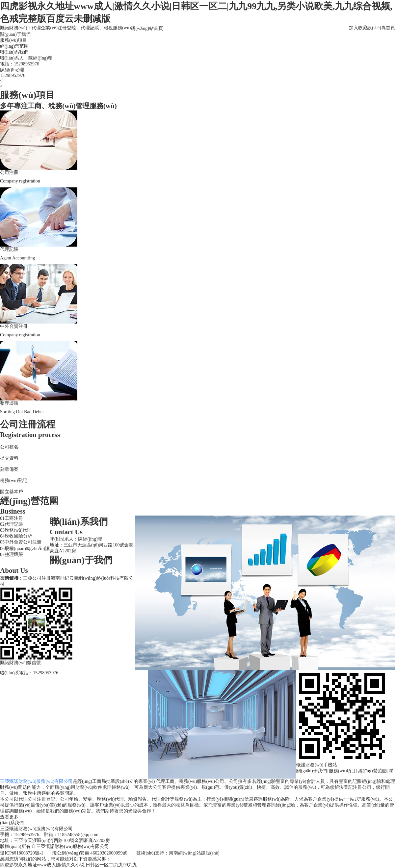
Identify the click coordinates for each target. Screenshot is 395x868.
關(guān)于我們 (15, 34)
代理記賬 (14, 524)
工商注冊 (14, 518)
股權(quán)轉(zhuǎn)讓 (27, 549)
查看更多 (9, 817)
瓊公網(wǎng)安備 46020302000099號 (90, 853)
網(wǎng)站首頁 (147, 28)
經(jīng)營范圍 (14, 46)
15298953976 (26, 64)
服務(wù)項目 (13, 40)
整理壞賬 (14, 555)
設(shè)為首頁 (381, 28)
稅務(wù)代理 (18, 530)
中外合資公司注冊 (23, 542)
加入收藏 (358, 28)
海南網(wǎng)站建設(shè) (194, 853)
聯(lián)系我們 (14, 52)
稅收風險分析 (18, 536)
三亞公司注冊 (37, 578)
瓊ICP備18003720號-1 (22, 853)
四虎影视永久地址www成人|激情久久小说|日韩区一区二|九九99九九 (69, 865)
